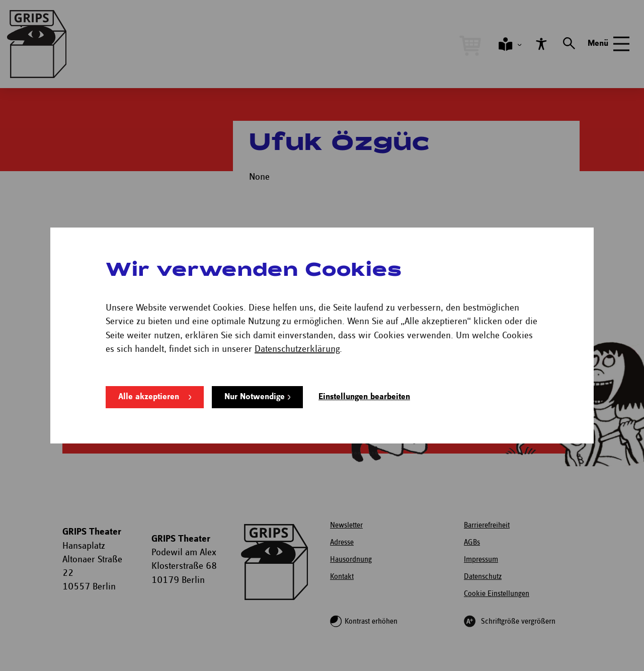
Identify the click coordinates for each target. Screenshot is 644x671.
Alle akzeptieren (148, 388)
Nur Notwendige (254, 388)
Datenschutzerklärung (297, 340)
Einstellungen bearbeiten (365, 388)
